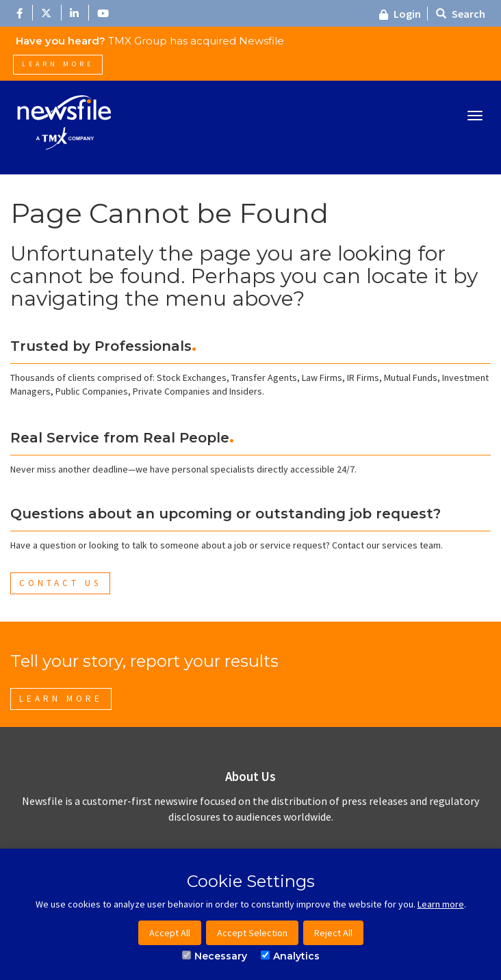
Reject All (333, 933)
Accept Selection (252, 933)
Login (400, 14)
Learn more (441, 904)
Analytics (290, 956)
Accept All (170, 933)
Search (461, 14)
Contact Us (60, 583)
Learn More (58, 64)
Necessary (215, 956)
